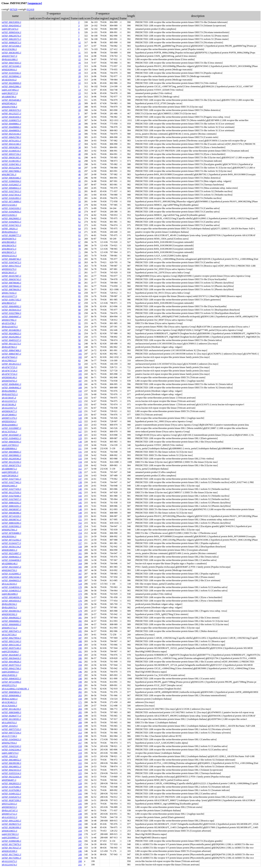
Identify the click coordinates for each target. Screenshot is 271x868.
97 (80, 337)
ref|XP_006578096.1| (11, 171)
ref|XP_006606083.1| (11, 624)
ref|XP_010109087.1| (11, 428)
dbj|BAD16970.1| (10, 327)
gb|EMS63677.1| (9, 411)
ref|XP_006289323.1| (11, 783)
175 (80, 597)
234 (80, 831)
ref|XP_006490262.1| (11, 618)
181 (80, 618)
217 (80, 743)
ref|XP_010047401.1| (11, 164)
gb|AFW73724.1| (10, 374)
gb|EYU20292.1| (9, 215)
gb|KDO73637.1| (10, 56)
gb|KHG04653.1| (10, 831)
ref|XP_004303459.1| (11, 117)
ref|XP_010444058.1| (11, 560)
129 (80, 438)
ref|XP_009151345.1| (11, 645)
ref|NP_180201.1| (10, 229)
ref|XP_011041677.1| (11, 543)
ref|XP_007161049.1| (11, 66)
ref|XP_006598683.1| (11, 452)
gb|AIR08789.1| (9, 97)
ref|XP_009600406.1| (11, 695)
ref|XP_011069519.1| (11, 151)
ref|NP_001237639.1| (11, 492)
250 (80, 858)
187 (80, 638)
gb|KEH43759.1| (9, 570)
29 (80, 117)
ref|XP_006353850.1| (11, 22)
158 (80, 547)
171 (80, 702)
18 (80, 70)
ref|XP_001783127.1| (11, 848)
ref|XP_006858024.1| (11, 692)
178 (80, 607)
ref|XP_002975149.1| (11, 648)
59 (80, 205)
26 (80, 103)
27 (80, 107)
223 (80, 767)
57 (80, 198)
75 (80, 269)
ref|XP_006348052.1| (11, 760)
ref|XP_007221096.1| (11, 682)
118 (80, 411)
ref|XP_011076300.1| (11, 787)
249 (80, 854)
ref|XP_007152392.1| (11, 540)
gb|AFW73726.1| (10, 371)
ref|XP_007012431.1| (11, 141)
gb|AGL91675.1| (9, 861)
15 (80, 59)
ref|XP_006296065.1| (11, 218)
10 (80, 56)
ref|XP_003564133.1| (11, 310)
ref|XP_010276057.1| (11, 499)
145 (80, 503)
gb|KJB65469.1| (9, 242)
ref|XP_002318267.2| (11, 567)
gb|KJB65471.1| (9, 252)
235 (80, 804)
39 (80, 151)
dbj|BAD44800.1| (10, 425)
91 (80, 317)
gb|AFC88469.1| (9, 415)
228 (80, 783)
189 (80, 645)
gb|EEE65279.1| (9, 269)
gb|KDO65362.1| (10, 614)
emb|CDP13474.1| (10, 29)
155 (80, 536)
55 (80, 191)
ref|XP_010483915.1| (11, 591)
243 (80, 827)
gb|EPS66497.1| (9, 780)
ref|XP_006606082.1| (11, 621)
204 (80, 709)
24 (80, 97)
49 (80, 181)
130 (80, 442)
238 (80, 814)
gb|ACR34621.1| (9, 702)
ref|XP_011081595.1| (11, 161)
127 (80, 432)
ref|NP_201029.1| (10, 726)
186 (80, 658)
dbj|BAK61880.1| (10, 59)
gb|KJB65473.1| (9, 303)
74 (80, 330)
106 (80, 377)
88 (80, 306)
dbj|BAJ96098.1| (9, 391)
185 (80, 631)
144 (80, 499)
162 (80, 557)
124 (80, 584)
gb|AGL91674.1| (9, 865)
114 (80, 398)
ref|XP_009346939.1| (11, 597)
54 (80, 232)
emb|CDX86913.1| (10, 672)
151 (80, 520)
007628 (14, 9)
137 (80, 479)
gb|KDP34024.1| (9, 103)
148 (80, 509)
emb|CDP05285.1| (10, 472)
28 (80, 110)
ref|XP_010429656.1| (11, 212)
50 (80, 212)
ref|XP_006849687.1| (11, 317)
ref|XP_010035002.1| (11, 526)
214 (80, 736)
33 (80, 120)
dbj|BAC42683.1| (10, 699)
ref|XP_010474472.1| (11, 262)
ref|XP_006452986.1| (11, 86)
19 (80, 73)
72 (80, 256)
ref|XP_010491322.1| (11, 794)
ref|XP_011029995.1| (11, 574)
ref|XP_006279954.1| (11, 638)
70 (80, 249)
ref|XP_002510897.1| (11, 553)
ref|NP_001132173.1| (11, 344)
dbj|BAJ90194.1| (9, 604)
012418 (30, 9)
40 (80, 154)
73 (80, 259)
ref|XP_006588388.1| (11, 513)
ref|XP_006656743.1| (11, 279)
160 (80, 550)
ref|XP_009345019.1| (11, 601)
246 (80, 851)
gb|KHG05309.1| (10, 851)
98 (80, 340)
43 (80, 164)
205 (80, 712)
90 (80, 313)
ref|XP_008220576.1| (11, 36)
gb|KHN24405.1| (10, 486)
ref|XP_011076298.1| (11, 790)
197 (80, 675)
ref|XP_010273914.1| (11, 195)
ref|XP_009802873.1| (11, 42)
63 (80, 225)
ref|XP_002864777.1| (11, 716)
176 (80, 601)
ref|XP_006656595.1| (11, 442)
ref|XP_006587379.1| (11, 465)
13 (80, 46)
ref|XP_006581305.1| (11, 158)
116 (80, 404)
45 (80, 171)
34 (80, 134)
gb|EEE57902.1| (9, 320)
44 (80, 168)
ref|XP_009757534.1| (11, 733)
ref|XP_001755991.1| (11, 858)
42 (80, 161)
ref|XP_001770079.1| (11, 844)
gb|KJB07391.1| (9, 174)
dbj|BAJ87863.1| (9, 347)
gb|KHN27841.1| (10, 530)
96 (80, 333)
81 (80, 286)
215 (80, 750)
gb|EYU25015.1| (9, 804)
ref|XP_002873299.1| (11, 800)
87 (80, 303)
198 (80, 679)
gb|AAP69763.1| (9, 723)
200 (80, 685)
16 (80, 63)
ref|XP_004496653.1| (11, 580)
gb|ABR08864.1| (9, 448)
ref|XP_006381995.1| (11, 53)
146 (80, 506)
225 (80, 773)
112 (80, 469)
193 (80, 655)
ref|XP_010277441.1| (11, 479)
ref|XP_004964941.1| (11, 384)
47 (80, 178)
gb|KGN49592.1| (10, 675)
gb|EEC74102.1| (9, 293)
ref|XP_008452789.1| (11, 137)
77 (80, 273)
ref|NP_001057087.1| (11, 276)
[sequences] (35, 3)
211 (80, 865)
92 (80, 344)
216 (80, 739)
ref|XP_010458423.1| (11, 739)
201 (80, 689)
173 (80, 594)
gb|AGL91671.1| (9, 408)
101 (80, 354)
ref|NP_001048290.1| (11, 330)
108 (80, 384)
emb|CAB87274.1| (10, 753)
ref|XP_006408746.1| (11, 259)
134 (80, 462)
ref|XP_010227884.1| (11, 313)
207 (80, 719)
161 (80, 553)
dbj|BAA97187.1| (10, 810)
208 (80, 861)
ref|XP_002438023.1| (11, 333)
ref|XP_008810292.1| (11, 503)
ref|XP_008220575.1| (11, 39)
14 (80, 90)
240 (80, 821)
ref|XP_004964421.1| (11, 557)
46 (80, 174)
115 (80, 401)
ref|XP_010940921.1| (11, 438)
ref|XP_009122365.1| (11, 821)
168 (80, 577)
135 (80, 465)
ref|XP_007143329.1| (11, 516)
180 (80, 614)
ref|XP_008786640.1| (11, 283)
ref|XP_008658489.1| (11, 712)
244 (80, 834)
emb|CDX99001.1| (10, 838)
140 (80, 489)
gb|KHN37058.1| (10, 107)
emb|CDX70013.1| (10, 834)
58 (80, 201)
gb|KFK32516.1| (9, 256)
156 (80, 540)
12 (80, 42)
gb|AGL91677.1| (9, 296)
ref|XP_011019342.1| (11, 73)
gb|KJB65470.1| (9, 245)
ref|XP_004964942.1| (11, 388)
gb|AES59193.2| (9, 80)
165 (80, 567)
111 (80, 448)
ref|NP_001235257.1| (11, 114)
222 (80, 763)
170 (80, 587)
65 (80, 235)
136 (80, 472)
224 (80, 770)
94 (80, 320)
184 (80, 628)
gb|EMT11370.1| (10, 418)
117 (80, 408)
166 (80, 570)
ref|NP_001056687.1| (11, 435)
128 (80, 435)
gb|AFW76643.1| (10, 357)
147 (80, 526)
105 (80, 374)
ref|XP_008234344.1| (11, 577)
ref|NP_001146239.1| (11, 709)
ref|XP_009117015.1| (11, 266)
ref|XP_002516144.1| (11, 134)
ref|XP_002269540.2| (11, 459)
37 (80, 144)
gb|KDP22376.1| (9, 685)
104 (80, 371)
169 (80, 580)
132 (80, 455)
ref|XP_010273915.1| (11, 191)
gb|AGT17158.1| (9, 736)
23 (80, 93)
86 (80, 300)
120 (80, 418)
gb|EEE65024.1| (9, 421)
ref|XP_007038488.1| (11, 533)
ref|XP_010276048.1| (11, 496)
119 (80, 415)
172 (80, 591)
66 (80, 327)
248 (80, 848)
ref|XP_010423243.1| (11, 746)
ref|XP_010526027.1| (11, 185)
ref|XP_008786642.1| (11, 286)
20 (80, 76)
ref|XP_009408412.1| (11, 188)
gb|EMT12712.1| (10, 814)
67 (80, 242)
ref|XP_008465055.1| (11, 679)
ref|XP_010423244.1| (11, 750)
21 (80, 80)
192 (80, 662)
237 (80, 810)
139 (80, 486)
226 (80, 777)
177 (80, 706)
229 (80, 787)
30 (80, 124)
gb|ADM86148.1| (10, 564)
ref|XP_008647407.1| (11, 354)
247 (80, 844)
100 (80, 350)
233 (80, 800)
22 (80, 83)
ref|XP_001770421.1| (11, 854)
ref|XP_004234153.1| (11, 770)
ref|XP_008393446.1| (11, 178)
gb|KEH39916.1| (9, 70)
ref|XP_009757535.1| (11, 729)
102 (80, 357)
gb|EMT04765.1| (10, 381)
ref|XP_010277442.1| (11, 482)
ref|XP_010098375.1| (11, 120)
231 (80, 797)
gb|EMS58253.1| (9, 807)
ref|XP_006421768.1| (11, 668)
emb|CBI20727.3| (10, 93)
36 (80, 141)
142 (80, 492)
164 (80, 564)
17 (80, 66)
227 (80, 780)
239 (80, 817)
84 (80, 293)
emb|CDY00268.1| (10, 651)
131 (80, 452)
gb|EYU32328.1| (9, 205)
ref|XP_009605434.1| (11, 32)
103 (80, 367)
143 (80, 496)
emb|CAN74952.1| (10, 90)
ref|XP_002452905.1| (11, 337)
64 (80, 229)
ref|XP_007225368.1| (11, 46)
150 (80, 516)
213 (80, 733)
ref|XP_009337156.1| (11, 154)
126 (80, 425)
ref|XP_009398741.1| (11, 520)
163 (80, 560)
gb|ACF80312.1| (9, 361)
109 (80, 388)
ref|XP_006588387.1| (11, 509)
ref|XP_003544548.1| (11, 100)
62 (80, 222)
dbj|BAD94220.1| (10, 232)
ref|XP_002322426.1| (11, 777)
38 (80, 147)
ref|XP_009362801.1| (11, 147)
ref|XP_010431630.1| (11, 208)
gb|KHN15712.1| (10, 628)
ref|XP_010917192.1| (11, 300)
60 (80, 215)
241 (80, 841)
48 (80, 208)
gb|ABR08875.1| (9, 469)
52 (80, 185)
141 (80, 635)
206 (80, 716)
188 (80, 641)
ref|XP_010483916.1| (11, 587)
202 (80, 692)
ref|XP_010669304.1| (11, 181)
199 (80, 682)
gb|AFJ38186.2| (9, 404)
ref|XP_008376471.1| (11, 631)
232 (80, 794)
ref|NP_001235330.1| (11, 462)
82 (80, 289)
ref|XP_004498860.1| (11, 127)
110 (80, 391)
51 (80, 239)
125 (80, 421)
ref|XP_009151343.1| (11, 641)
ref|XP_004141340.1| (11, 144)
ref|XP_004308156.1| (11, 611)
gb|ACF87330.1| (9, 635)
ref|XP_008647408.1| (11, 350)
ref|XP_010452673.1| (11, 797)
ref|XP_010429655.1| (11, 222)
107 (80, 381)
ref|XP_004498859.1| (11, 130)
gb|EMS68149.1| (9, 377)
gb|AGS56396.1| (9, 49)
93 (80, 364)
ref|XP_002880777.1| (11, 235)
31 (80, 127)
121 (80, 445)
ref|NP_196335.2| (10, 756)
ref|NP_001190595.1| (11, 719)
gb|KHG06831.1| (10, 550)
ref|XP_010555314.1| (11, 773)
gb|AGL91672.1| (9, 401)
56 (80, 195)
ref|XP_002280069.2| (11, 83)
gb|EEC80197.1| (9, 273)
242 (80, 824)
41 (80, 158)
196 (80, 672)
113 (80, 394)
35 (80, 137)
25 (80, 100)
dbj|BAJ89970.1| (9, 607)
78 (80, 276)
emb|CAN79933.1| (10, 445)
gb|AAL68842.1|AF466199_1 (15, 689)
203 (80, 695)
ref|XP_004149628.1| (11, 662)
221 (80, 760)
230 (80, 790)
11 (80, 53)
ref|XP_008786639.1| (11, 289)
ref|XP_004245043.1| (11, 26)
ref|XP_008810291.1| (11, 506)
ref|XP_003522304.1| (11, 168)
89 (80, 310)
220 (80, 756)
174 (80, 604)
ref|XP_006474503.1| (11, 63)
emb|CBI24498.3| (10, 594)
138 (80, 482)
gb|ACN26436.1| (10, 706)
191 (80, 651)
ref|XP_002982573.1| (11, 824)
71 (80, 252)
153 (80, 530)
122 (80, 428)
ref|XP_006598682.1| (11, 455)
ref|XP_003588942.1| (11, 76)
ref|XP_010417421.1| (11, 225)
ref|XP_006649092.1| (11, 306)
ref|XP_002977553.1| (11, 665)
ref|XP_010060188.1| (11, 841)
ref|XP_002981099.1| (11, 827)
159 (80, 699)
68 (80, 245)
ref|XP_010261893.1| (11, 198)
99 (80, 347)
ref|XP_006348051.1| (11, 767)
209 (80, 723)
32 (80, 130)
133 (80, 459)
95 (80, 323)
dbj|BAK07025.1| (10, 394)
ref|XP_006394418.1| (11, 658)
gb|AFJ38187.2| (9, 398)
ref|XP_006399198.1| (11, 763)
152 (80, 523)
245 (80, 838)
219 (80, 753)
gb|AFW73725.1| (10, 367)
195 (80, 668)
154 (80, 533)
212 (80, 729)
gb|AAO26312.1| (10, 817)
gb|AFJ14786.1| (9, 323)
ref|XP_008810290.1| (11, 523)
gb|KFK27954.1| (9, 743)
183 (80, 624)
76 (80, 266)
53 (80, 188)
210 (80, 726)
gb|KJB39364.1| (9, 536)
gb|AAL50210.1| (9, 584)
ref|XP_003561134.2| (11, 547)
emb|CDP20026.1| (10, 476)
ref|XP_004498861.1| (11, 124)
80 (80, 283)
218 (80, 746)
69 (80, 262)
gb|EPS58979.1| (9, 239)
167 (80, 574)
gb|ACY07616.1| (10, 432)
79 (80, 279)
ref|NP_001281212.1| (11, 364)
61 (80, 218)
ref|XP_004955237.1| (11, 340)
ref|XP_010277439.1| (11, 489)
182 (80, 621)
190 (80, 648)
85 (80, 296)
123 (80, 476)
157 (80, 543)
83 (80, 361)
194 (80, 665)
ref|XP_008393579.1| (11, 110)
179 (80, 611)
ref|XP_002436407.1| (11, 655)
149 (80, 513)
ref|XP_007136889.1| (11, 201)
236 (80, 807)
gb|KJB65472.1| (9, 249)
